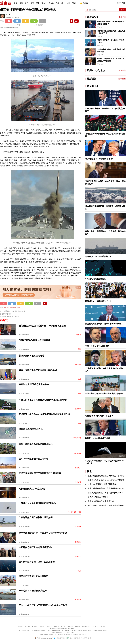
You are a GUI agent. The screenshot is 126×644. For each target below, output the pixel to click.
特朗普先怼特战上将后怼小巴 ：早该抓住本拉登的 (42, 326)
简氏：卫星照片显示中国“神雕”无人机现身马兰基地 (43, 605)
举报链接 (78, 626)
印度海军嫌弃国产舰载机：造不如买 (36, 517)
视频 (74, 3)
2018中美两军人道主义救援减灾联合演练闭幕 (40, 473)
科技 (63, 3)
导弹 (18, 308)
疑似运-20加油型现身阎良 (31, 429)
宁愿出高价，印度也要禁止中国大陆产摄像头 (104, 394)
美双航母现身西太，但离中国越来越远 (37, 562)
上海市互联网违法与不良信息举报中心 (79, 638)
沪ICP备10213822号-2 (24, 631)
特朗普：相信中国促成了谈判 (97, 438)
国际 (32, 3)
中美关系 (78, 482)
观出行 (44, 3)
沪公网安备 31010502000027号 (44, 638)
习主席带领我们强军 (74, 512)
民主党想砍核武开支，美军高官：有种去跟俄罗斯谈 (43, 533)
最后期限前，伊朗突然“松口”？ (98, 301)
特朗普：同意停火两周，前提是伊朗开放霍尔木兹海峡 (111, 60)
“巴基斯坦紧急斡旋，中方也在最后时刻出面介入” (111, 50)
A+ (27, 25)
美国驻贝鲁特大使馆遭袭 (98, 497)
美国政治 (78, 542)
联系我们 (21, 626)
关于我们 (28, 626)
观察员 (84, 3)
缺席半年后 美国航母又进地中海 (34, 384)
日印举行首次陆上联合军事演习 (34, 576)
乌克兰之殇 (77, 453)
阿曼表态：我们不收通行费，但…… (100, 257)
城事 (68, 3)
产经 (57, 3)
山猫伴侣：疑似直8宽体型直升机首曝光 (37, 503)
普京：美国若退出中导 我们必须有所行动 (38, 370)
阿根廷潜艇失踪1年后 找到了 (32, 489)
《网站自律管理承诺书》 (99, 626)
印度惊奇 (78, 527)
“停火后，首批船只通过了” (96, 279)
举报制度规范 (86, 626)
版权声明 (35, 626)
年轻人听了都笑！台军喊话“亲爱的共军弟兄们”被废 (43, 400)
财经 (27, 3)
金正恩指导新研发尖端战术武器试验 (36, 547)
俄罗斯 (6, 308)
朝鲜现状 (78, 557)
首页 (16, 3)
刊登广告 (49, 626)
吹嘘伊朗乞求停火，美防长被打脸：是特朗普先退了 (111, 23)
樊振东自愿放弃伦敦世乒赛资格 (101, 501)
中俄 (15, 308)
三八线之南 (77, 365)
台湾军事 (78, 409)
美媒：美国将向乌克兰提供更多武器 (36, 444)
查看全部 (122, 17)
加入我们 (63, 626)
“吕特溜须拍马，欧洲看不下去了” (99, 159)
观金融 (51, 3)
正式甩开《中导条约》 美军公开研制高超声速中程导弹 (44, 414)
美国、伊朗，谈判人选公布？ (97, 346)
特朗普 (79, 335)
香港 (79, 349)
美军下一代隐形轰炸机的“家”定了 (34, 459)
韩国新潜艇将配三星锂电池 (31, 356)
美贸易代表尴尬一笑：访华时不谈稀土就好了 (111, 41)
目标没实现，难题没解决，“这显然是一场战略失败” (111, 32)
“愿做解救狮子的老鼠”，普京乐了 (99, 416)
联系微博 (56, 626)
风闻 (21, 3)
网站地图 (71, 626)
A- (22, 25)
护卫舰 (11, 308)
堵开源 (8, 15)
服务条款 (42, 626)
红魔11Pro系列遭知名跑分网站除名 (102, 484)
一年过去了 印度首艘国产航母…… (34, 591)
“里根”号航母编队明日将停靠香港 (34, 340)
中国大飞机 (77, 438)
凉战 (79, 379)
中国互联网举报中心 (61, 638)
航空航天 (78, 468)
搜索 (123, 10)
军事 (38, 3)
